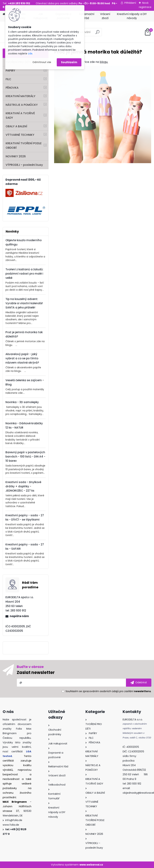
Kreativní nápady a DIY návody (132, 16)
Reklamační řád (87, 16)
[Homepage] (4, 14)
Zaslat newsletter (36, 672)
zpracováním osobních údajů (101, 691)
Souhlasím (69, 62)
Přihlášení (130, 3)
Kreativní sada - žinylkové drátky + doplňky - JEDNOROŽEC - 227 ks (23, 486)
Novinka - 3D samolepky (22, 402)
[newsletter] (139, 683)
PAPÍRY (10, 71)
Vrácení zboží (105, 16)
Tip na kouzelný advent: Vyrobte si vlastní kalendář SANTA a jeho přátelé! (24, 303)
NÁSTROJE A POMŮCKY (22, 105)
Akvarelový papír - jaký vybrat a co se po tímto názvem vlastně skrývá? (22, 358)
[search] (98, 33)
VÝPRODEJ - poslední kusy (24, 165)
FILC (8, 79)
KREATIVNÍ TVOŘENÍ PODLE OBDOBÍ (24, 145)
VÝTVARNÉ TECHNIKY (20, 135)
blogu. (104, 62)
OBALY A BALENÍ (16, 126)
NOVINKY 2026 (16, 156)
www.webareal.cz (91, 865)
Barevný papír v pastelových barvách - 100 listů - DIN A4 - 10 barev (25, 457)
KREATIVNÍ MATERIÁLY (21, 96)
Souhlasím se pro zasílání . (108, 691)
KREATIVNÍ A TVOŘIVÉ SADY (20, 115)
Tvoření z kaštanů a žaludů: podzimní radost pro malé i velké (24, 274)
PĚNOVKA (12, 88)
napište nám (19, 616)
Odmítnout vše (42, 62)
